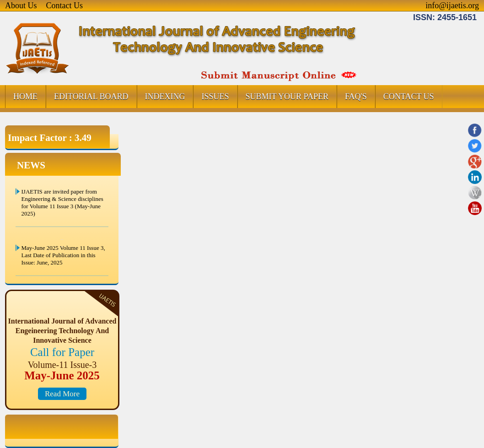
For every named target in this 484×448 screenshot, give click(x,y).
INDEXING (165, 97)
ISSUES (215, 97)
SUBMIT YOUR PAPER (287, 97)
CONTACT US (409, 97)
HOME (25, 97)
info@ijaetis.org (452, 5)
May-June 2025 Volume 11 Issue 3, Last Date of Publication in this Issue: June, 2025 (63, 255)
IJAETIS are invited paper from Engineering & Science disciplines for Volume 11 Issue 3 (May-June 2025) (62, 202)
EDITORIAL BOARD (91, 97)
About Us (21, 5)
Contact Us (65, 5)
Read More (62, 394)
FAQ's (356, 97)
